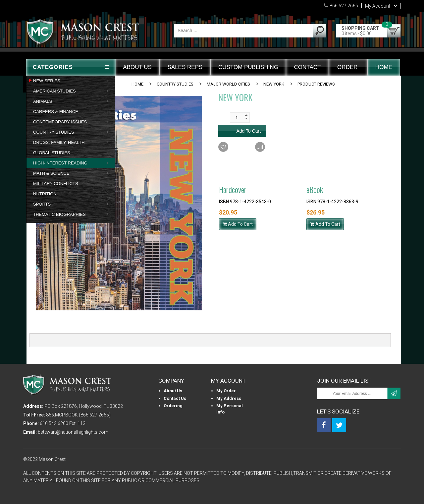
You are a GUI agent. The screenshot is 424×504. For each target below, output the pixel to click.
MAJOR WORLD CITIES (228, 84)
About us (173, 391)
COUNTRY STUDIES (175, 84)
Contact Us (175, 398)
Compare (270, 147)
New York (274, 84)
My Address (229, 398)
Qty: (222, 117)
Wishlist (232, 147)
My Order (226, 391)
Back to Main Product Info (362, 165)
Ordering (173, 406)
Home (137, 84)
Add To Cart (238, 224)
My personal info (230, 409)
